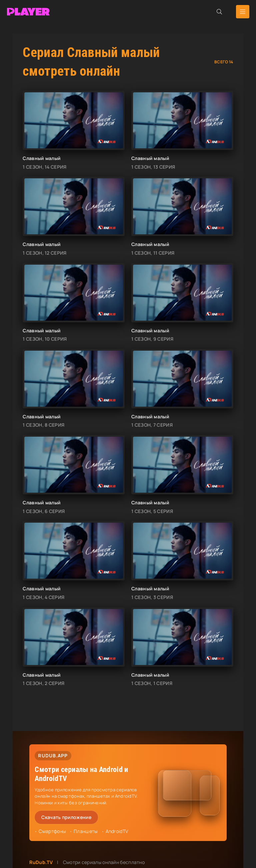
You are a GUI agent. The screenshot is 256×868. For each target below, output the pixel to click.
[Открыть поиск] (219, 12)
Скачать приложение (66, 817)
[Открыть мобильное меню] (243, 12)
